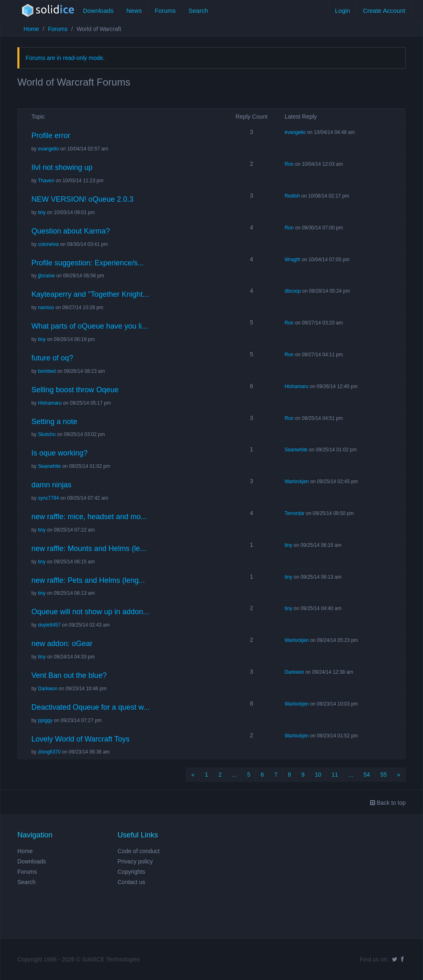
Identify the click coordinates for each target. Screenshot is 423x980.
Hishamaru (50, 403)
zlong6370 (49, 752)
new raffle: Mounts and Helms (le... (89, 548)
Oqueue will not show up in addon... (90, 612)
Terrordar (295, 513)
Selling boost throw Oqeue (75, 390)
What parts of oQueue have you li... (90, 326)
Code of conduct (139, 851)
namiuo (46, 308)
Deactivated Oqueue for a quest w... (90, 707)
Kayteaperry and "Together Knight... (90, 294)
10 (318, 775)
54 (367, 775)
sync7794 (49, 498)
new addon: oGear (62, 644)
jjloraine (46, 276)
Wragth (292, 260)
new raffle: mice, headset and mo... (89, 517)
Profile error (51, 136)
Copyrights (132, 872)
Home (31, 29)
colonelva (48, 244)
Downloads (98, 11)
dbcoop (293, 291)
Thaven (46, 181)
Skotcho (47, 434)
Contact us (132, 882)
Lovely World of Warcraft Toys (81, 739)
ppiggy (45, 720)
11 (335, 775)
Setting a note (54, 422)
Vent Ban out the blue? (69, 675)
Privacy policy (135, 861)
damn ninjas (51, 485)
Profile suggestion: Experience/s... (88, 263)
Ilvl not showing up (62, 167)
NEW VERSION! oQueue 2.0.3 (82, 199)
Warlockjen (297, 482)
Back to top (388, 803)
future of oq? (52, 358)
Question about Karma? (71, 231)
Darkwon (48, 689)
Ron (289, 164)
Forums (165, 11)
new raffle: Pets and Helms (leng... (88, 580)
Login (343, 11)
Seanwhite (50, 466)
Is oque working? (59, 453)
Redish (292, 196)
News (134, 11)
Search (198, 11)
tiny (42, 212)
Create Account (384, 11)
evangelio (49, 149)
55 (384, 775)
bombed (47, 371)
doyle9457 (49, 625)
